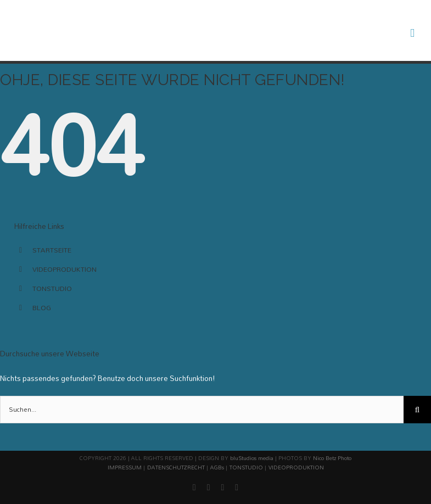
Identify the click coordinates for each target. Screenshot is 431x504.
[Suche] (417, 410)
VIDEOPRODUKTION (65, 269)
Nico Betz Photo (332, 458)
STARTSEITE (52, 250)
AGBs (217, 467)
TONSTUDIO (52, 288)
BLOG (42, 307)
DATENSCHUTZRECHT (176, 467)
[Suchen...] (202, 410)
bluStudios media (252, 458)
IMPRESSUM (125, 467)
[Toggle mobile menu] (412, 33)
